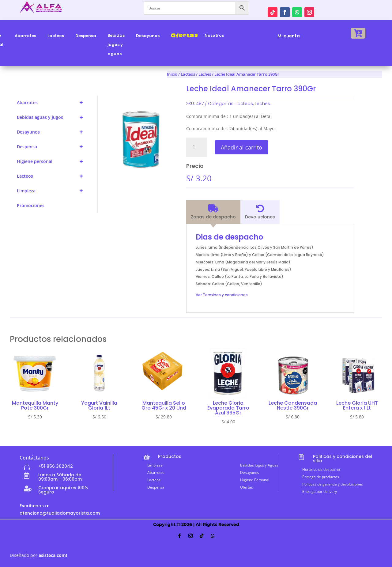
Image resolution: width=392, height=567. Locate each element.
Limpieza (53, 191)
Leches (262, 104)
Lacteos (53, 176)
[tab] (213, 212)
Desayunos (53, 132)
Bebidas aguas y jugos (53, 117)
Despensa (53, 147)
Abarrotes (53, 103)
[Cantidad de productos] (197, 147)
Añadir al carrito (241, 147)
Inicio (172, 74)
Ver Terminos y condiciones (222, 295)
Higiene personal (53, 161)
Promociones (31, 205)
